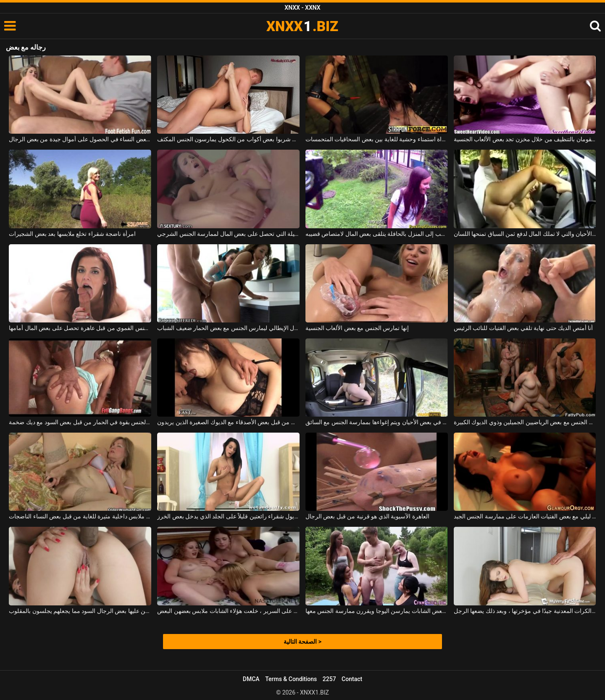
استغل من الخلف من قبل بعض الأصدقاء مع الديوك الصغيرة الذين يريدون (228, 422)
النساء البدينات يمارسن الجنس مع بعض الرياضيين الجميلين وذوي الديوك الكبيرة (525, 422)
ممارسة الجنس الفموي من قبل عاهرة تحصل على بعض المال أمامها (80, 328)
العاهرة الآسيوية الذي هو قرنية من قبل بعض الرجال (367, 516)
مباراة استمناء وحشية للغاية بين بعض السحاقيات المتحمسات (377, 139)
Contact (352, 679)
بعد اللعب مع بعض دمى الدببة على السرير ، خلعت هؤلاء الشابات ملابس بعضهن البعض (228, 611)
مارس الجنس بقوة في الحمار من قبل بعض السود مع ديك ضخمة (80, 422)
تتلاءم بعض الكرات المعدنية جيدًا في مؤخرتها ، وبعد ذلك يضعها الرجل (525, 611)
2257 (329, 679)
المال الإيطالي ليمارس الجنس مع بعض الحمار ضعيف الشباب (228, 328)
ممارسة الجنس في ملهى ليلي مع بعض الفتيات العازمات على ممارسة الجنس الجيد (525, 516)
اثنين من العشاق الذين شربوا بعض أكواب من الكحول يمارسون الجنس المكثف (228, 139)
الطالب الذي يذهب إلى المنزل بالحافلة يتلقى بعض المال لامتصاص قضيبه (377, 234)
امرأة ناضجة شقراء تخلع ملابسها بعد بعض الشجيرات (72, 234)
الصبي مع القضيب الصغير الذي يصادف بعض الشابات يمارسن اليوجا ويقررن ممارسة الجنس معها (377, 611)
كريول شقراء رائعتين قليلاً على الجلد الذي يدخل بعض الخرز (228, 516)
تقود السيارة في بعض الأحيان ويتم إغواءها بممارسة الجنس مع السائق (377, 422)
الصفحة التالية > (302, 642)
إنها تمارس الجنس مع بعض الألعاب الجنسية (357, 328)
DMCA (251, 679)
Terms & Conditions (291, 679)
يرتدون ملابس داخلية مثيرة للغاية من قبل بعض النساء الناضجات (80, 516)
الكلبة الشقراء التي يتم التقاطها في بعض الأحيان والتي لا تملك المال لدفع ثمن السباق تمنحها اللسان (525, 234)
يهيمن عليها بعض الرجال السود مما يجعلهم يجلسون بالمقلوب (80, 611)
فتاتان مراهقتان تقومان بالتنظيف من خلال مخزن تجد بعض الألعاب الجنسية (525, 139)
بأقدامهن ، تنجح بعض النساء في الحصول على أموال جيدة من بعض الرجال (80, 139)
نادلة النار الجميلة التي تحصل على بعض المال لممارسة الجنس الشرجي (228, 234)
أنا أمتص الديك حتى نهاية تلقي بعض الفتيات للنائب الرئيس (523, 328)
